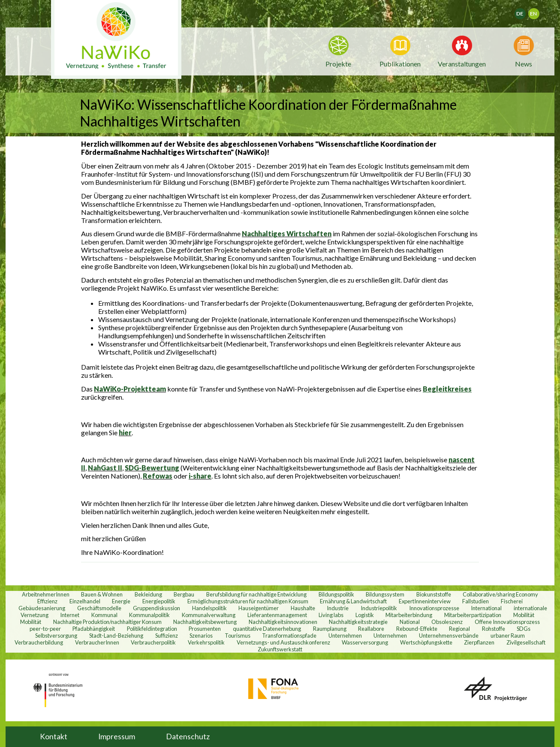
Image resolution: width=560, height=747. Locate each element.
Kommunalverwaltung (209, 615)
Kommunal (104, 615)
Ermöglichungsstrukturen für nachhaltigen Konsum (248, 601)
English (537, 11)
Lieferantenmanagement (277, 615)
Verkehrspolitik (206, 642)
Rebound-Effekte (417, 629)
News (524, 63)
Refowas (158, 476)
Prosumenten (205, 629)
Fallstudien (476, 601)
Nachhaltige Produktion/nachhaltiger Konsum (107, 622)
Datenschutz (188, 736)
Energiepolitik (159, 601)
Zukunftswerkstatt (280, 649)
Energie (121, 601)
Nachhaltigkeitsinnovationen (283, 622)
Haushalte (303, 608)
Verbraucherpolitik (153, 642)
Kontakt (54, 736)
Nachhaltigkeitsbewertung (205, 622)
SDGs (524, 629)
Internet (70, 615)
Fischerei (512, 601)
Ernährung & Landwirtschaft (353, 601)
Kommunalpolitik (149, 615)
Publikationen (400, 64)
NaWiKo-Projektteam (130, 389)
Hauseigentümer (259, 608)
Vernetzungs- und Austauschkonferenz (283, 642)
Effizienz (47, 601)
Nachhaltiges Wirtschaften (287, 233)
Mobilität (524, 615)
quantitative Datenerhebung (267, 629)
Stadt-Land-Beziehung (116, 636)
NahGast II (105, 468)
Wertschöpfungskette (426, 642)
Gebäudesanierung (42, 608)
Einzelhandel (85, 601)
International (486, 608)
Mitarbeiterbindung (409, 615)
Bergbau (184, 594)
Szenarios (201, 636)
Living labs (331, 615)
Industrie (338, 608)
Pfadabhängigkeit (94, 629)
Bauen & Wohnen (102, 594)
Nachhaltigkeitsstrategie (358, 622)
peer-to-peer (45, 629)
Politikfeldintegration (152, 629)
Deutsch (525, 11)
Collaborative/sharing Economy (500, 594)
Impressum (117, 736)
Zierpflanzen (479, 642)
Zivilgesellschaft (526, 642)
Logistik (365, 615)
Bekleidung (148, 594)
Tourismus (238, 636)
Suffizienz (167, 636)
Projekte (338, 64)
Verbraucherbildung (39, 642)
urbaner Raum (508, 636)
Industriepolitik (379, 608)
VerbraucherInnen (97, 642)
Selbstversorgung (56, 636)
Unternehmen (345, 636)
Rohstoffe (494, 629)
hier (125, 432)
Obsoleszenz (447, 622)
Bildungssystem (385, 594)
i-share (200, 476)
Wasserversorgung (365, 642)
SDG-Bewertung (152, 468)
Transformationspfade (289, 636)
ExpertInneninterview (425, 601)
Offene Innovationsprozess (507, 622)
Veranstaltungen (462, 63)
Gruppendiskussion (157, 608)
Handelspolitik (209, 608)
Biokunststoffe (434, 594)
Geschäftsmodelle (99, 608)
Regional (459, 629)
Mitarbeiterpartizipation (473, 615)
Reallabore (371, 629)
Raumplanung (330, 629)
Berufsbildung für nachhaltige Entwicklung (256, 594)
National (410, 622)
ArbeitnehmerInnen (46, 594)
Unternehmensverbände (449, 636)
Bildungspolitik (336, 594)
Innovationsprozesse (434, 608)
